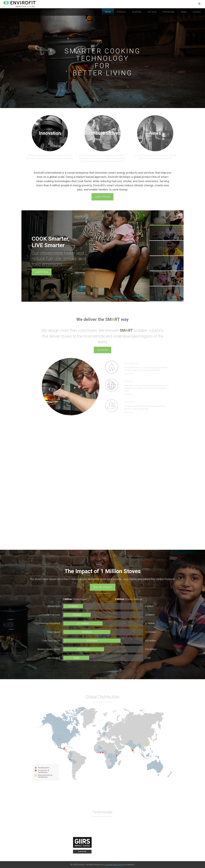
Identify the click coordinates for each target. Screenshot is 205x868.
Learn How (42, 272)
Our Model (102, 350)
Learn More (102, 197)
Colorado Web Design (114, 865)
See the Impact (103, 587)
